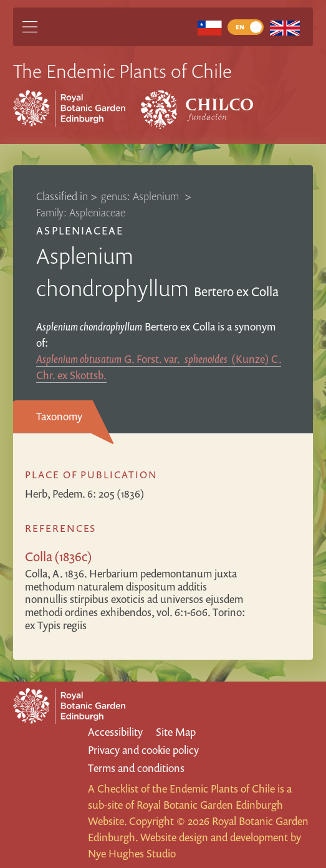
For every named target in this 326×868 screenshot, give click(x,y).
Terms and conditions (136, 768)
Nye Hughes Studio (132, 853)
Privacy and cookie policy (143, 750)
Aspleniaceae (79, 230)
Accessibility (115, 732)
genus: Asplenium (141, 196)
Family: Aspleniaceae (81, 212)
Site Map (176, 732)
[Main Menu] (30, 27)
